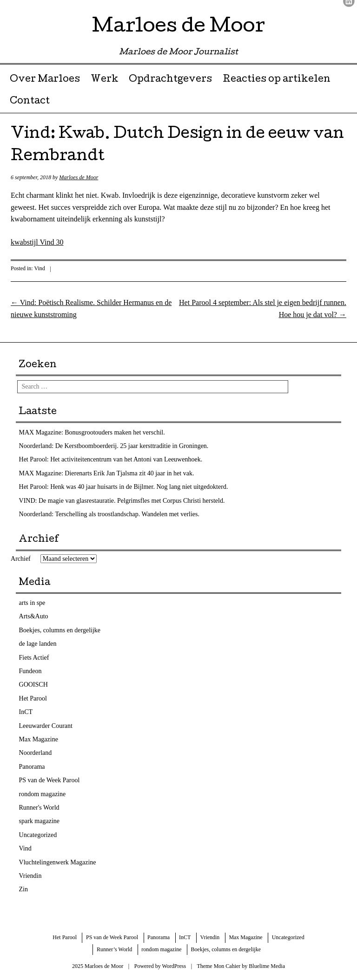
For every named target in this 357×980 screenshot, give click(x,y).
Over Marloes (45, 80)
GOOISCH (33, 685)
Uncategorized (38, 835)
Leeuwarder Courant (46, 726)
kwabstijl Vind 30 (37, 242)
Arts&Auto (34, 616)
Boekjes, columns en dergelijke (60, 630)
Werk (105, 80)
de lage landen (38, 644)
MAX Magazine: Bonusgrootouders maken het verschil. (92, 432)
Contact (30, 102)
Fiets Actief (34, 658)
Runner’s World (114, 949)
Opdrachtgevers (170, 80)
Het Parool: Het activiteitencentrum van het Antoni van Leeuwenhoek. (111, 459)
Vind (40, 268)
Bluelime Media (267, 966)
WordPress (174, 966)
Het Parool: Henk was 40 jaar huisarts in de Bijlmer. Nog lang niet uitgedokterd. (124, 487)
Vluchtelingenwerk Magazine (58, 862)
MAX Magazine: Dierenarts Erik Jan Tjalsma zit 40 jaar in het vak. (107, 473)
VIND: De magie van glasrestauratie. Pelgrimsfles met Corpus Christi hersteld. (122, 501)
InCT (26, 712)
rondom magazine (43, 794)
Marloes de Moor (178, 28)
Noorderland (36, 753)
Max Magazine (39, 739)
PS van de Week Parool (50, 780)
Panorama (32, 767)
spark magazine (39, 821)
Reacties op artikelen (277, 80)
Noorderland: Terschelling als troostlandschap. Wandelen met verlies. (109, 514)
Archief (21, 559)
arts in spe (32, 603)
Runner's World (39, 808)
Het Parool (33, 698)
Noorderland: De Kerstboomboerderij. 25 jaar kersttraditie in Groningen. (114, 446)
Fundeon (30, 671)
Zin (23, 889)
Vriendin (30, 876)
